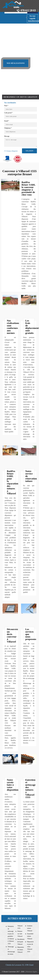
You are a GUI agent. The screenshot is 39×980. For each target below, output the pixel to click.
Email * (7, 121)
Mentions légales (32, 972)
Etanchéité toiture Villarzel (30, 936)
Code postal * (8, 113)
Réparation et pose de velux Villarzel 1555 (30, 947)
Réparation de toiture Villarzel (21, 950)
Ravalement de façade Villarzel (21, 942)
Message (7, 136)
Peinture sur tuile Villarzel (20, 934)
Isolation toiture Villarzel (30, 928)
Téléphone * (8, 128)
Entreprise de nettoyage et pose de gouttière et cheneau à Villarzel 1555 (11, 935)
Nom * (6, 106)
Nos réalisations (16, 63)
